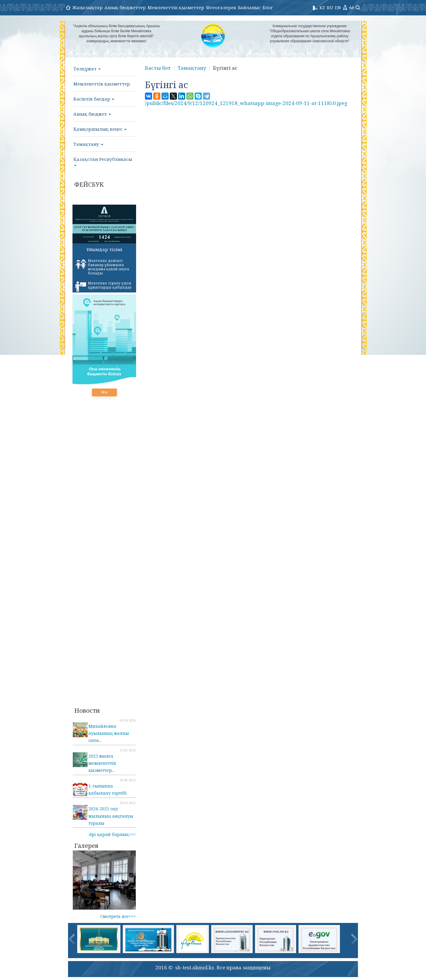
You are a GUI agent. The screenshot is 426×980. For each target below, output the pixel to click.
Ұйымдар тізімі (104, 249)
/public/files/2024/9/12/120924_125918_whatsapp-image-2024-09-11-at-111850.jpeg (246, 103)
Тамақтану (88, 144)
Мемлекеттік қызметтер (176, 7)
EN (338, 7)
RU (330, 7)
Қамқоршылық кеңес (100, 129)
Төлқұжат (87, 69)
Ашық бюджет (92, 114)
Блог (268, 7)
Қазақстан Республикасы (103, 161)
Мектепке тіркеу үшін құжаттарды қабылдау (104, 286)
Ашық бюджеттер (125, 7)
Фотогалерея (221, 7)
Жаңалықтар (87, 7)
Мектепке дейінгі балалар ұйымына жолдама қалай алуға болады (102, 267)
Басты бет (158, 68)
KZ (322, 7)
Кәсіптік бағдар (94, 99)
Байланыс (249, 7)
